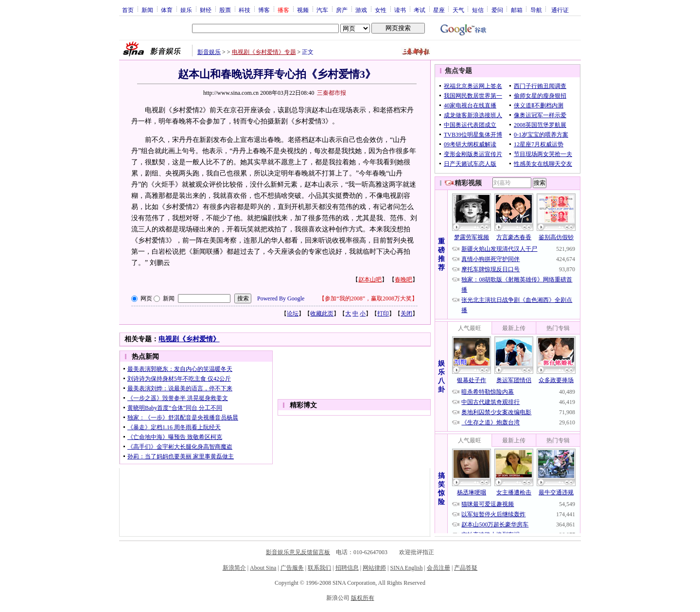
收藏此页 (322, 314)
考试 (420, 10)
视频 (303, 10)
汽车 (322, 10)
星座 (439, 10)
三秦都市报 (332, 93)
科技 (245, 10)
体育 (167, 10)
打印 (383, 314)
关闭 (406, 314)
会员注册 (438, 568)
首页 (128, 10)
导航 (536, 10)
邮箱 (517, 10)
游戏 (361, 10)
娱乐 (186, 10)
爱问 (497, 10)
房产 (342, 10)
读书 (400, 10)
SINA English (406, 568)
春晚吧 (403, 280)
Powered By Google (281, 298)
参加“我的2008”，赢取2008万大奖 (368, 298)
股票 (225, 10)
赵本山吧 (370, 280)
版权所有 (363, 598)
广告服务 (292, 568)
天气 (458, 10)
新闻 (147, 10)
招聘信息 (347, 568)
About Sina (263, 568)
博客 (264, 10)
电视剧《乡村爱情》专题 (264, 52)
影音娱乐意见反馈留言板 (298, 552)
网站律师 (374, 568)
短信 (478, 10)
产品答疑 (466, 568)
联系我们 (319, 568)
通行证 (560, 10)
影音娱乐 (209, 52)
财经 (206, 10)
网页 (146, 298)
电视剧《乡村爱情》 (189, 339)
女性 (381, 10)
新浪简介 (234, 568)
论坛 (293, 314)
